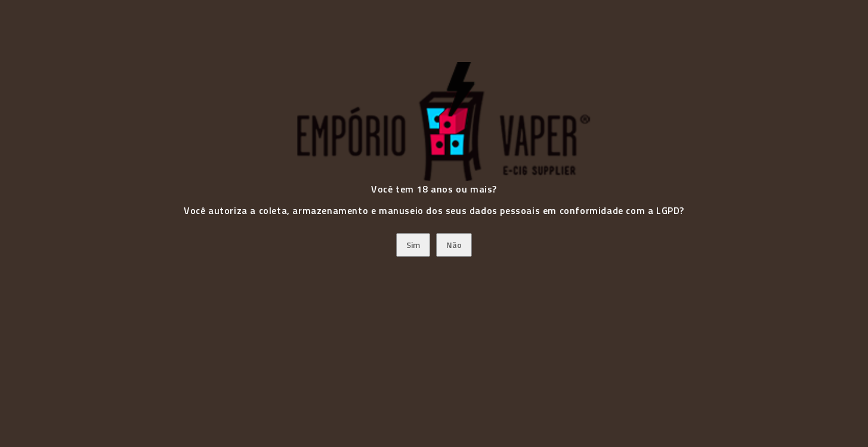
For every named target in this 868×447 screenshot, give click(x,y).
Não (454, 245)
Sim (413, 245)
